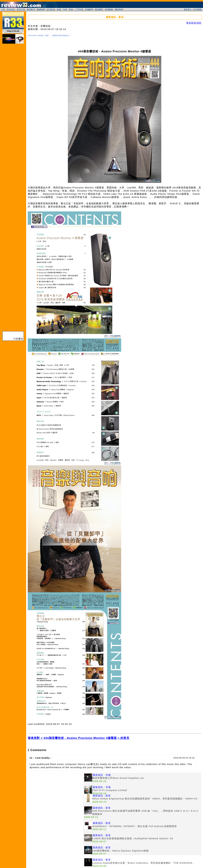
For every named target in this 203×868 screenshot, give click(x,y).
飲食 (71, 10)
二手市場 (79, 10)
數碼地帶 (41, 10)
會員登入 (188, 10)
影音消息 (11, 10)
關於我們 (119, 10)
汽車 (65, 10)
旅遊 (59, 10)
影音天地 (21, 10)
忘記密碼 (197, 10)
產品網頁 (99, 10)
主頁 (3, 10)
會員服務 (109, 10)
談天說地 (51, 10)
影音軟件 (31, 10)
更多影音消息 (194, 23)
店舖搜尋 (89, 10)
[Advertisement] (56, 795)
